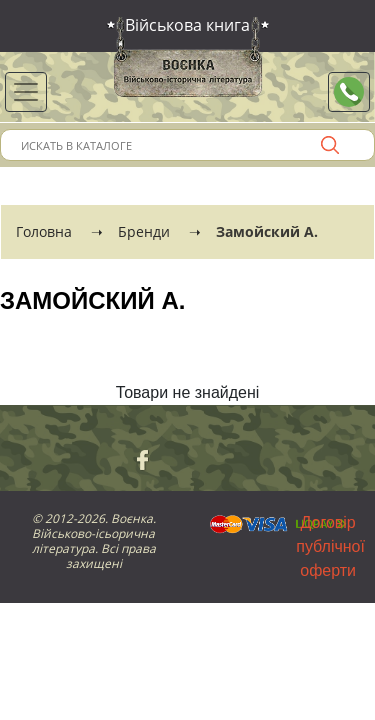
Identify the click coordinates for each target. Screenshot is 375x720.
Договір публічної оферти (330, 546)
